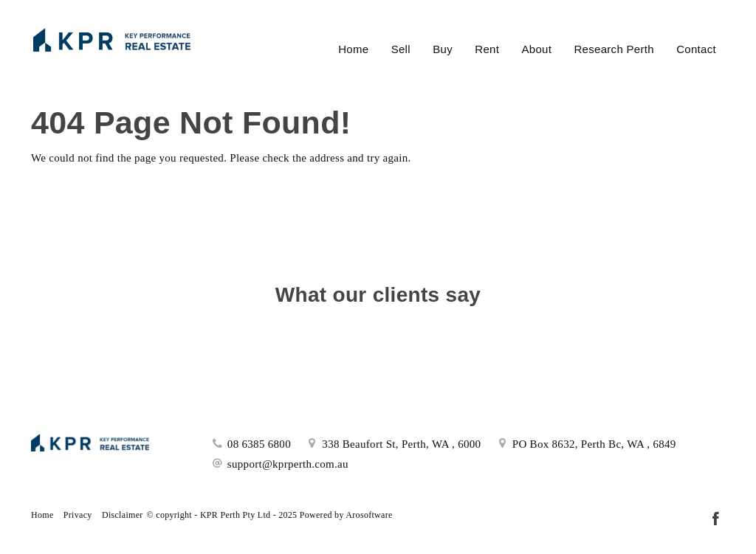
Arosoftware (369, 515)
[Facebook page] (715, 520)
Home (353, 49)
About (536, 49)
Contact (696, 49)
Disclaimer (123, 515)
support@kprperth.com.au (288, 464)
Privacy (78, 515)
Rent (487, 49)
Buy (443, 49)
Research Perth (614, 49)
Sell (401, 49)
